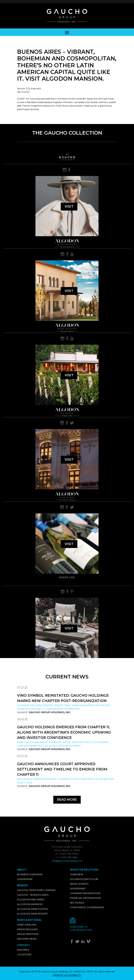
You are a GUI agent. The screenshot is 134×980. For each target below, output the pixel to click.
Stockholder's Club (84, 879)
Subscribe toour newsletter (81, 928)
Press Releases (27, 929)
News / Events (79, 884)
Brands (22, 885)
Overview (77, 874)
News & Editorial (29, 920)
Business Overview (30, 874)
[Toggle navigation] (67, 32)
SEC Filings (77, 903)
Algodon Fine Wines (31, 899)
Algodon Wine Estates (33, 909)
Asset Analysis (27, 925)
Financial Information (85, 898)
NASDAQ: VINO (83, 971)
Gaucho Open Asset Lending (36, 890)
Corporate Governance (87, 907)
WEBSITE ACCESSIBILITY (67, 975)
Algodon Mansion (30, 904)
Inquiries (23, 950)
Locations (24, 954)
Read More (67, 800)
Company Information (85, 893)
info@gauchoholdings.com (67, 861)
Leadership (25, 879)
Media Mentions (28, 934)
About (22, 870)
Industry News (27, 939)
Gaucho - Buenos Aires (33, 895)
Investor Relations (84, 870)
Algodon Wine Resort (32, 914)
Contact (24, 945)
